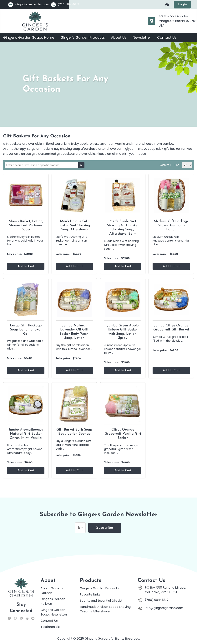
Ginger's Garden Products (83, 37)
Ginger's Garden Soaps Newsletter (54, 612)
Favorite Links (90, 594)
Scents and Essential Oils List (101, 601)
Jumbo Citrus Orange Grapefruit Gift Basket (171, 328)
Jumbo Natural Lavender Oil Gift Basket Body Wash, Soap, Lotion (74, 332)
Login (182, 5)
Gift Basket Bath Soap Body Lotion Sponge (74, 432)
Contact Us (167, 37)
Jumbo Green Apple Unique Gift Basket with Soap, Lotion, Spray (123, 332)
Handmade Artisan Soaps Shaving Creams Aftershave (105, 609)
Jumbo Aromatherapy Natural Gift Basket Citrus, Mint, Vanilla (26, 434)
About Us (119, 37)
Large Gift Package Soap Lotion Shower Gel (26, 330)
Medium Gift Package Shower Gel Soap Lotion (171, 225)
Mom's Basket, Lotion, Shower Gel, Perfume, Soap (26, 225)
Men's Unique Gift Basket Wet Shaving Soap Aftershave (74, 225)
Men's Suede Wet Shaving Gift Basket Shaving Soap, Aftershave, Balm (123, 227)
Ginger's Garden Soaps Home (29, 37)
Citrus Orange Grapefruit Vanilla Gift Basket (123, 434)
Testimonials (50, 627)
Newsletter (142, 37)
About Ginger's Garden (52, 591)
